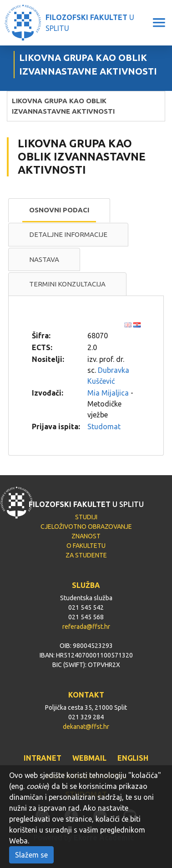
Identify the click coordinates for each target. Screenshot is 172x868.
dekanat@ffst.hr (86, 727)
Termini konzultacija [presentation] (67, 284)
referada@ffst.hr (86, 627)
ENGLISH (133, 758)
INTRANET (43, 758)
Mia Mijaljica (108, 393)
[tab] (59, 211)
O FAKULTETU (86, 546)
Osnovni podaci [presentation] (59, 210)
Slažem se (31, 855)
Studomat (104, 426)
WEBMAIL (89, 758)
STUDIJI (86, 517)
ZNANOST (86, 536)
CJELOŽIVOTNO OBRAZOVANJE (86, 527)
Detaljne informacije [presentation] (68, 234)
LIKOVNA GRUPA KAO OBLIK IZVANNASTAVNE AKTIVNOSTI (63, 106)
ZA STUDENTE (86, 555)
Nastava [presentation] (44, 259)
